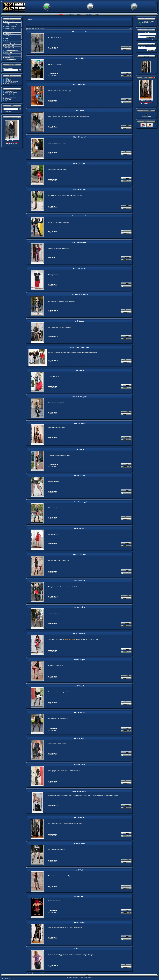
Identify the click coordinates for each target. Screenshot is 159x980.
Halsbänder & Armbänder (11, 51)
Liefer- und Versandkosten (10, 83)
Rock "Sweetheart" (79, 423)
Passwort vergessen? (151, 39)
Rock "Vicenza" (79, 739)
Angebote (97, 14)
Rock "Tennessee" (80, 633)
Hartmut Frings (82, 975)
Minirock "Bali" (79, 896)
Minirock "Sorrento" (79, 555)
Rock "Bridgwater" (80, 84)
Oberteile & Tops (9, 33)
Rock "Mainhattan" (79, 268)
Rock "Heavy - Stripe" (80, 791)
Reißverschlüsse (8, 98)
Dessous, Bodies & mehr (11, 44)
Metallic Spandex (9, 47)
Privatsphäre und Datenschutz (11, 82)
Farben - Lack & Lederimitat (11, 93)
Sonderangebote (9, 21)
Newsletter (79, 14)
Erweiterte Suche (70, 14)
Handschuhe (8, 54)
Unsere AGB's (8, 79)
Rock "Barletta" (79, 765)
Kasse (91, 11)
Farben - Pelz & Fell (9, 94)
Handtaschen (8, 52)
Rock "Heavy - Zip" (79, 190)
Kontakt (6, 78)
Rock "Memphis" (79, 817)
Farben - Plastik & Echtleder (11, 95)
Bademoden (8, 42)
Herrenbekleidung (9, 49)
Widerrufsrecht (8, 81)
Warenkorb (134, 11)
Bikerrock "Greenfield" (79, 32)
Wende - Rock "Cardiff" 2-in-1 (79, 347)
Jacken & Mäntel (9, 37)
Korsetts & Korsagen (10, 27)
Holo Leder (8, 23)
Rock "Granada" (79, 581)
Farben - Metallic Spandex (10, 97)
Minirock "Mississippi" (79, 502)
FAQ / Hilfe (7, 84)
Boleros (7, 35)
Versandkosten (88, 14)
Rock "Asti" (79, 870)
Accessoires (8, 56)
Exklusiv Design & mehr (11, 25)
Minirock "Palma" (79, 607)
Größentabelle (8, 99)
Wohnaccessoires (9, 58)
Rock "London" (80, 923)
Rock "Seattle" (79, 321)
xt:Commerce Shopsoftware (86, 977)
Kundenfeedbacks (9, 92)
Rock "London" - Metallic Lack (146, 100)
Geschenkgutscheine (10, 59)
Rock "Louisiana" (80, 949)
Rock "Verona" (79, 370)
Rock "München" (80, 712)
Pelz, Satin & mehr (10, 46)
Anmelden (47, 11)
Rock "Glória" (79, 58)
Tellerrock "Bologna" (12, 141)
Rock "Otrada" (80, 449)
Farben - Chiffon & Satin (10, 96)
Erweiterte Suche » (8, 112)
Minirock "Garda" (79, 476)
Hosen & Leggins (9, 28)
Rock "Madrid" (79, 686)
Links (6, 100)
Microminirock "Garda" (79, 216)
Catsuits (7, 40)
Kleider (7, 32)
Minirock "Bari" (79, 844)
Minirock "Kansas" (80, 137)
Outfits (6, 39)
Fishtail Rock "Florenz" (79, 163)
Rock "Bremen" (79, 528)
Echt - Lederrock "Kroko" (79, 295)
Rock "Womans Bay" (79, 242)
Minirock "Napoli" (79, 660)
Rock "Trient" (79, 111)
